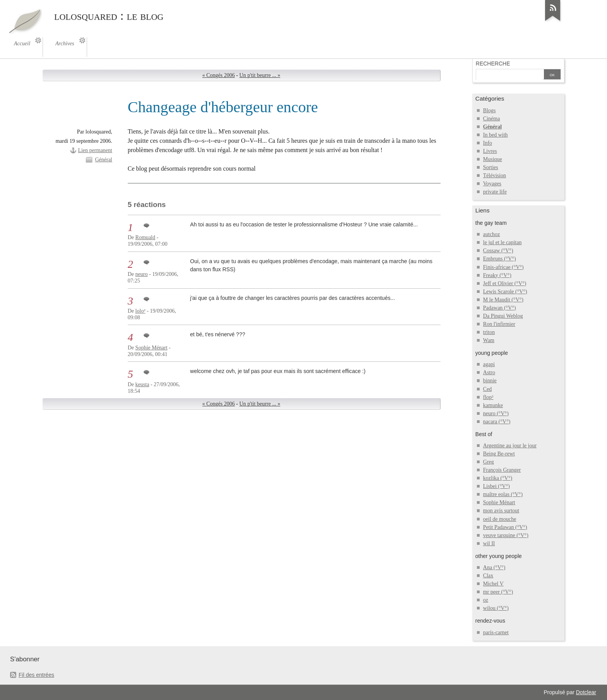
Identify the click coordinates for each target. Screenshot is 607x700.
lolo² (141, 311)
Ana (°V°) (494, 567)
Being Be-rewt (499, 454)
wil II (489, 543)
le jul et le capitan (502, 242)
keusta (142, 384)
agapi (489, 364)
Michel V (493, 584)
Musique (493, 159)
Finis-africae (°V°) (503, 267)
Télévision (495, 175)
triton (489, 332)
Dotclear (586, 692)
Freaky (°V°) (497, 275)
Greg (489, 462)
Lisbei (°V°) (496, 486)
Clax (488, 576)
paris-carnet (496, 632)
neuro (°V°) (496, 413)
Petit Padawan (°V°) (505, 527)
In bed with (496, 135)
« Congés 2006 (218, 75)
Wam (489, 340)
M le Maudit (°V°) (503, 300)
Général (103, 160)
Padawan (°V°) (500, 308)
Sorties (491, 167)
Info (488, 143)
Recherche (493, 63)
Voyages (492, 184)
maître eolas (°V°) (503, 494)
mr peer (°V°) (498, 592)
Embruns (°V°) (500, 259)
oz (486, 600)
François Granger (502, 470)
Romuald (145, 237)
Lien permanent (95, 150)
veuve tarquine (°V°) (506, 535)
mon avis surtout (501, 511)
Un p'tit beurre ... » (260, 75)
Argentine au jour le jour (510, 446)
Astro (489, 372)
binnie (490, 381)
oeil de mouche (500, 519)
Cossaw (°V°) (498, 251)
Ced (488, 389)
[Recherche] (509, 75)
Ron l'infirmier (499, 324)
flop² (488, 397)
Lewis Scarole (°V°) (505, 292)
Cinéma (492, 119)
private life (495, 192)
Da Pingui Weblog (503, 316)
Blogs (490, 110)
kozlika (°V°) (498, 478)
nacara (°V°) (497, 422)
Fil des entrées (36, 675)
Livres (490, 151)
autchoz (492, 234)
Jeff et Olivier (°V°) (505, 283)
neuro (142, 274)
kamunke (493, 405)
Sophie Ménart (152, 348)
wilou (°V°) (496, 608)
